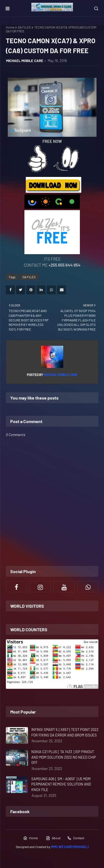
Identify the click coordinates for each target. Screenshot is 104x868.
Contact (76, 838)
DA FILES (24, 27)
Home (10, 27)
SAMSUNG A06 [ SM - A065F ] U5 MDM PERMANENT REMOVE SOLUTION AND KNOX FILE (61, 784)
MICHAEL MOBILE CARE (25, 61)
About (53, 838)
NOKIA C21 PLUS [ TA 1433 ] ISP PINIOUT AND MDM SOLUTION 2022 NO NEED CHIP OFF (64, 757)
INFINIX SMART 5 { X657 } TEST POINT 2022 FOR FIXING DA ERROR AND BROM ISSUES (65, 732)
